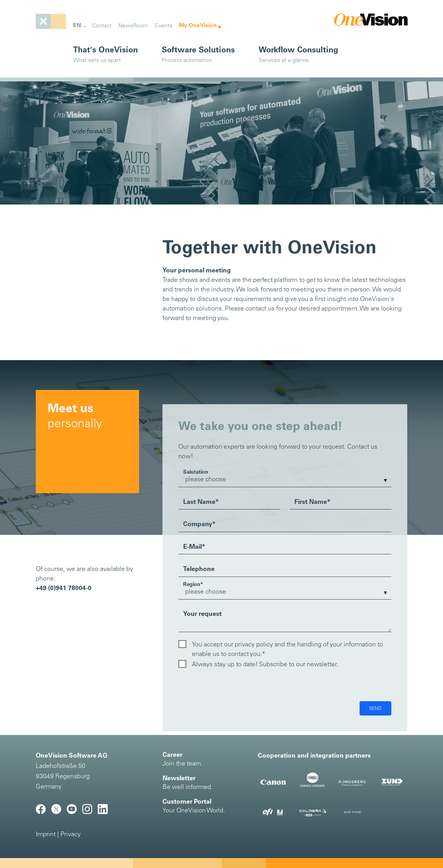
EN (77, 26)
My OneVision (198, 26)
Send (375, 709)
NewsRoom (133, 26)
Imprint (46, 835)
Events (164, 26)
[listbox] (285, 480)
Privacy (71, 835)
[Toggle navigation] (51, 21)
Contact (102, 26)
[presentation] (239, 686)
